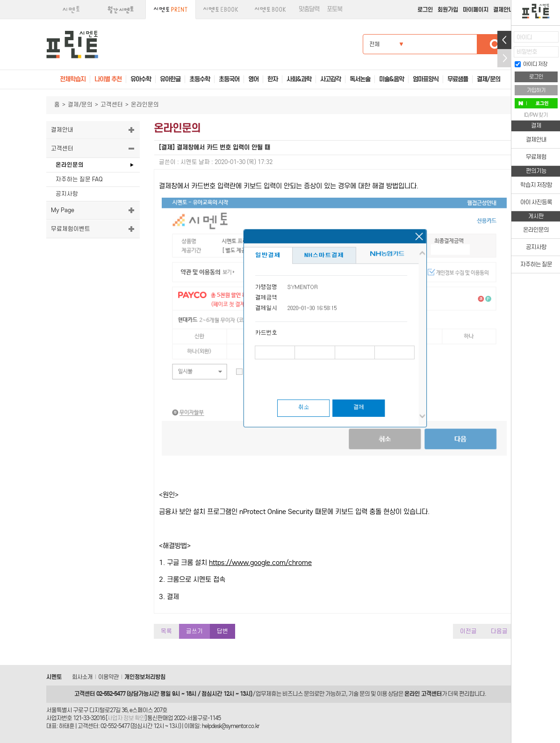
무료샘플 (458, 79)
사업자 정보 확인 (126, 718)
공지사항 (67, 194)
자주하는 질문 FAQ (79, 179)
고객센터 (112, 104)
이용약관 (108, 677)
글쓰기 (194, 631)
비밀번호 (527, 52)
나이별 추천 (108, 79)
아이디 (524, 37)
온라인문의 (70, 165)
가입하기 (536, 90)
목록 (166, 631)
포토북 (334, 9)
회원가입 (448, 10)
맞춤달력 (309, 9)
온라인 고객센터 (423, 694)
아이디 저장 (531, 64)
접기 (504, 58)
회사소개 (82, 677)
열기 (504, 40)
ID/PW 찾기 (536, 115)
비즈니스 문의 (298, 694)
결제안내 (503, 10)
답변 (223, 631)
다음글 (499, 631)
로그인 (425, 10)
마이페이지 (476, 10)
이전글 (468, 631)
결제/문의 (80, 104)
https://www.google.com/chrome (260, 563)
